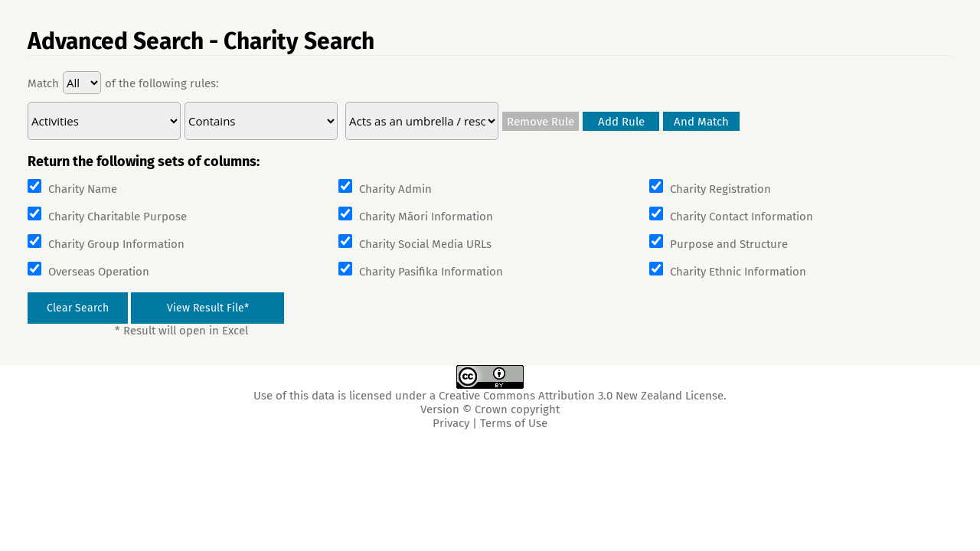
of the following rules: (162, 83)
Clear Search (78, 308)
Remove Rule (541, 122)
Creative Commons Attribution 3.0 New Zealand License (581, 396)
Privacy (451, 423)
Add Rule (621, 122)
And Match (701, 122)
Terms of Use (514, 423)
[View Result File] (207, 308)
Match (43, 83)
